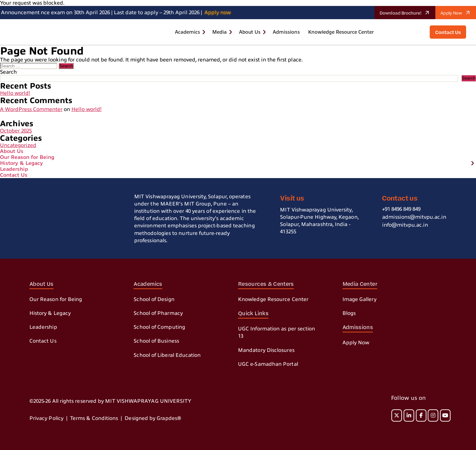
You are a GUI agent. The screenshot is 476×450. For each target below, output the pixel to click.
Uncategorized (18, 145)
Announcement (20, 13)
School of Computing (159, 327)
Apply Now (457, 13)
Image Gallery (359, 299)
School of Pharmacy (158, 313)
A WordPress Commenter (31, 109)
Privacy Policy (46, 418)
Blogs (349, 313)
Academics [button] (187, 32)
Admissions (286, 32)
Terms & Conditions (94, 418)
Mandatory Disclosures (266, 350)
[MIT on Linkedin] (409, 415)
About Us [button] (250, 32)
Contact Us (14, 175)
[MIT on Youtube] (445, 415)
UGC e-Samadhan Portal (268, 364)
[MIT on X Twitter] (397, 415)
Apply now (220, 13)
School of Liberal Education (167, 355)
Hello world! (15, 93)
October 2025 (16, 131)
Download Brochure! (407, 13)
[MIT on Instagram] (433, 415)
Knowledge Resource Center (341, 32)
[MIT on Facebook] (421, 415)
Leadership (14, 169)
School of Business (156, 341)
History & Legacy (21, 163)
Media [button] (219, 32)
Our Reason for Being (27, 157)
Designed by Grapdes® (153, 418)
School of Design (154, 299)
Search (8, 72)
